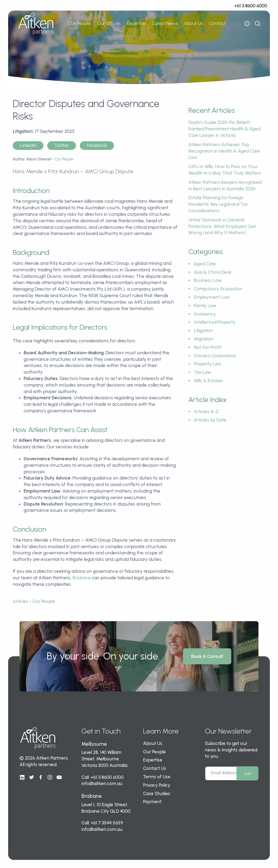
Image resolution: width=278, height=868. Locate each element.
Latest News (165, 23)
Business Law (208, 280)
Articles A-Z (206, 412)
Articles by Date (210, 420)
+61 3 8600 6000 (251, 6)
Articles (20, 601)
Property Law (208, 364)
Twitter (62, 145)
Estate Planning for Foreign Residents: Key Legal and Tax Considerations (218, 204)
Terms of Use (157, 777)
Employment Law (212, 297)
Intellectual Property (215, 322)
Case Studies (157, 793)
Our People (79, 23)
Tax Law (203, 372)
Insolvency (205, 314)
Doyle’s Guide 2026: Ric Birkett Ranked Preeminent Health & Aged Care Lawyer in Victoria (224, 129)
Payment (152, 802)
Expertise (137, 23)
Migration (204, 339)
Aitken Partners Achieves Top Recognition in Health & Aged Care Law (224, 151)
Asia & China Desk (213, 272)
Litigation (203, 330)
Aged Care (205, 264)
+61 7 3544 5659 (107, 823)
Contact (217, 23)
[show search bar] (257, 24)
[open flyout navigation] (247, 24)
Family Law (205, 306)
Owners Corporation (215, 356)
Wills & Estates (208, 381)
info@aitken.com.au (102, 783)
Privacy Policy (157, 785)
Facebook (97, 145)
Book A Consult (207, 656)
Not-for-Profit (208, 347)
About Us (193, 23)
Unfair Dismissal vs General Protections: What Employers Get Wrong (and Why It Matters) (222, 226)
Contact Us (155, 768)
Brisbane (82, 578)
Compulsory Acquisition (218, 289)
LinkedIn (28, 145)
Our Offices (109, 23)
